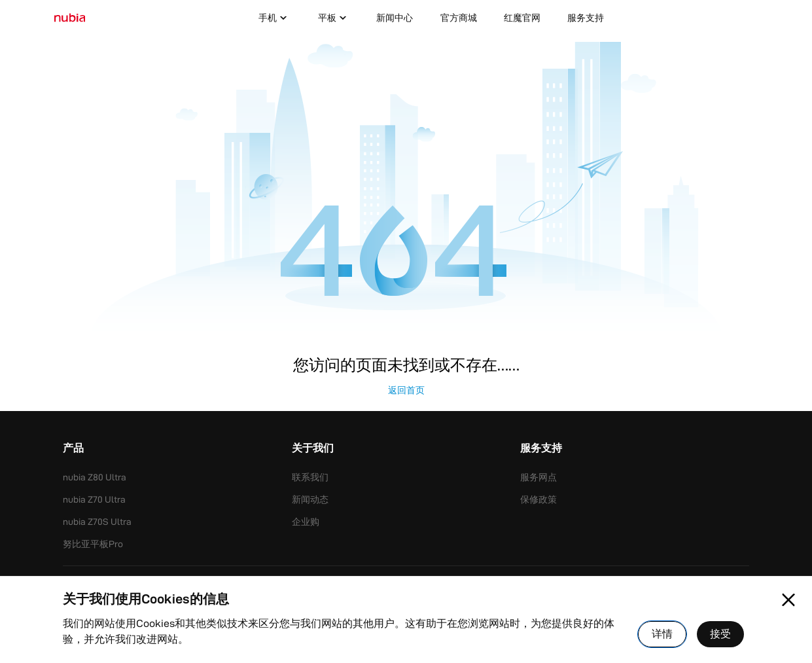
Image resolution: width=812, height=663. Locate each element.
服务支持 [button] (541, 449)
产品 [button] (73, 449)
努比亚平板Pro (93, 544)
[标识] (70, 18)
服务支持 (586, 18)
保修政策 (538, 499)
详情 (662, 634)
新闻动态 (310, 499)
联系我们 (310, 477)
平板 (334, 18)
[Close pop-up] (788, 600)
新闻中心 (395, 18)
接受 (720, 634)
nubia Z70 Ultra (94, 499)
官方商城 (459, 18)
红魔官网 (522, 18)
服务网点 (538, 477)
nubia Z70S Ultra (97, 522)
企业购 (306, 522)
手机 (274, 18)
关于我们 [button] (313, 449)
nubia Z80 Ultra (95, 477)
